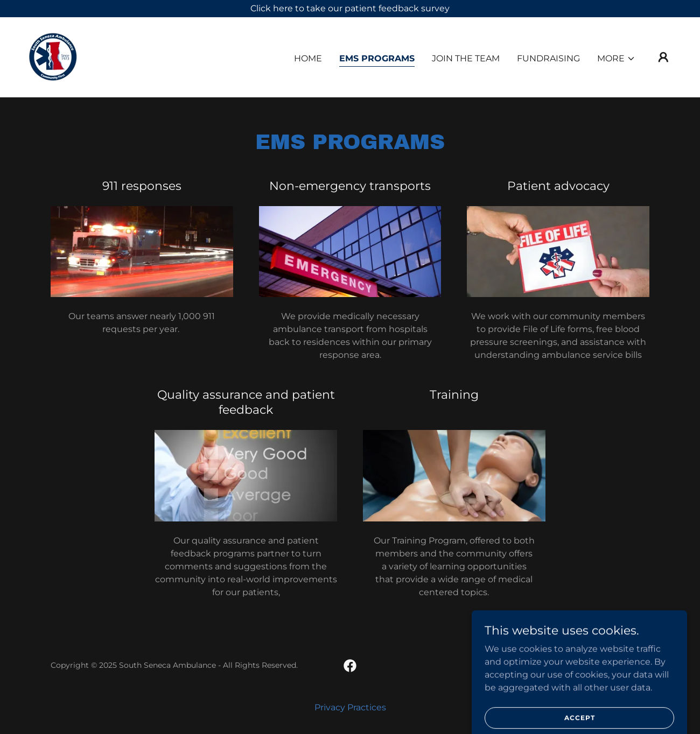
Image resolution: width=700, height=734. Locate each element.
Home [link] (308, 58)
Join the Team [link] (466, 58)
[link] (53, 56)
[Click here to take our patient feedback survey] (350, 9)
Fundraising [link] (548, 58)
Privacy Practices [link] (350, 707)
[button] (616, 59)
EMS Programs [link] (377, 58)
